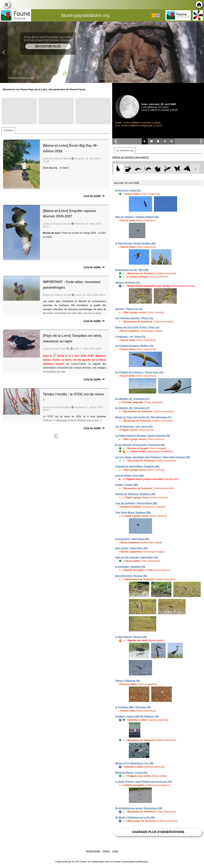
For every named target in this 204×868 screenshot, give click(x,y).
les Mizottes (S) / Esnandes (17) (132, 399)
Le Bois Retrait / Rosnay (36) (131, 637)
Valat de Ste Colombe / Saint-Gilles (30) (137, 557)
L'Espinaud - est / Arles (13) (130, 337)
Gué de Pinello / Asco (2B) (130, 476)
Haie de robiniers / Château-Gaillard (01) (137, 217)
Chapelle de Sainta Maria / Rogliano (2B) (137, 466)
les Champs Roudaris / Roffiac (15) (134, 346)
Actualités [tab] (8, 130)
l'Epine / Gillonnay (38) (127, 681)
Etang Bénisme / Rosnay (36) (131, 576)
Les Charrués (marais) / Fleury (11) (134, 318)
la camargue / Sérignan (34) (130, 567)
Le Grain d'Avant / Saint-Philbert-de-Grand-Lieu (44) (143, 782)
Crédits (115, 851)
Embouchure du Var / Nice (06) (132, 270)
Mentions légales (93, 851)
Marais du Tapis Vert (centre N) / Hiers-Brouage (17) (143, 417)
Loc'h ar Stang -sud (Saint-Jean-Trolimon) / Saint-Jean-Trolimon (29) (152, 457)
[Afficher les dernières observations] (130, 157)
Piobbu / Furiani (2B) (126, 485)
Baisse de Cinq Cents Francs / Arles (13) (137, 327)
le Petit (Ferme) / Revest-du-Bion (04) (135, 244)
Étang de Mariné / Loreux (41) (131, 773)
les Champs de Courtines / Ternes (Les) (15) (139, 372)
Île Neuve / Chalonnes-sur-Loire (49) (135, 817)
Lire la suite (94, 196)
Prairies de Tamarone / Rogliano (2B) (135, 494)
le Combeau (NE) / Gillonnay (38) (133, 707)
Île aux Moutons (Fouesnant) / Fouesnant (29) (140, 445)
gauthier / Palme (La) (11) (129, 309)
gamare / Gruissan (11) (128, 282)
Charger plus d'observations (158, 832)
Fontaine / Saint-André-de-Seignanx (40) (137, 716)
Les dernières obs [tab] (125, 151)
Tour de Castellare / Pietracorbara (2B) (136, 503)
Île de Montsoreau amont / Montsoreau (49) (139, 808)
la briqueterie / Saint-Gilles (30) (132, 539)
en (158, 15)
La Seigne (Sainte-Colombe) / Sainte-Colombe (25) (143, 436)
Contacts (106, 851)
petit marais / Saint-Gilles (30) (131, 548)
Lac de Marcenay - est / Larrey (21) (134, 427)
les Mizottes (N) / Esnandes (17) (132, 408)
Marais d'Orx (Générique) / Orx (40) (134, 763)
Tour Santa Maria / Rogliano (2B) (133, 513)
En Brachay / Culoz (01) (128, 190)
